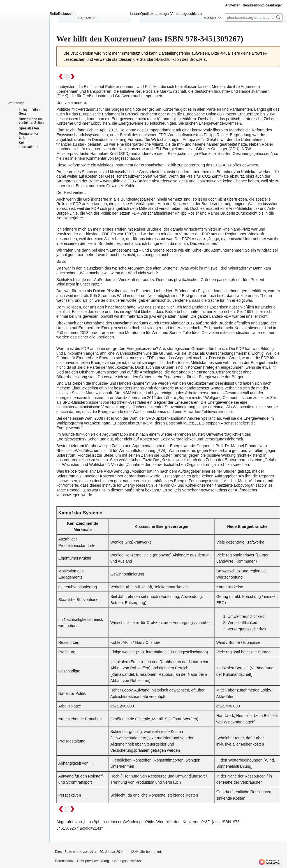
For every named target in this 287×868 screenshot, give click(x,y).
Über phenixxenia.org (93, 861)
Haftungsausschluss (127, 861)
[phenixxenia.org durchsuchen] (254, 18)
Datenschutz (64, 861)
